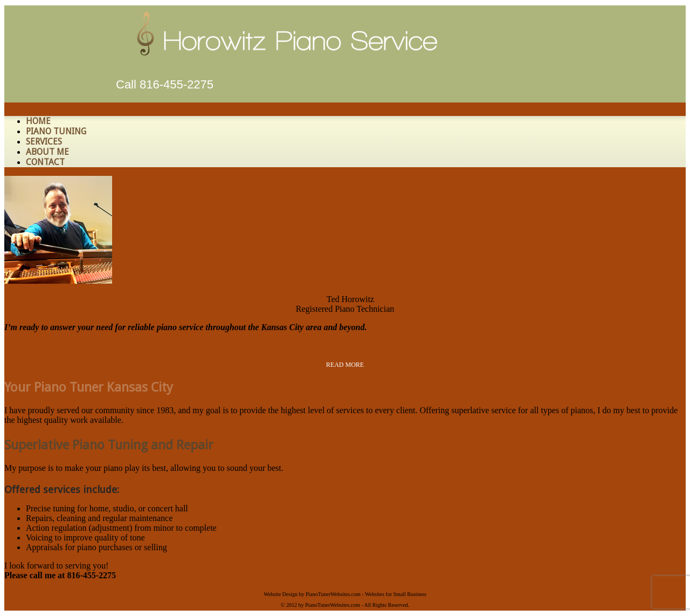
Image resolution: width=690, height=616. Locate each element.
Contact (45, 162)
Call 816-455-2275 (165, 84)
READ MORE (345, 365)
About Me (47, 152)
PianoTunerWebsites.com (333, 594)
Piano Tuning (56, 131)
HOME (38, 121)
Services (44, 142)
